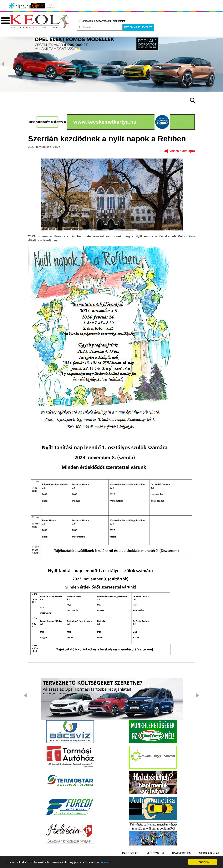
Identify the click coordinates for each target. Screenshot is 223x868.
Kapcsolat (130, 853)
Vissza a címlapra (182, 151)
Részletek (107, 862)
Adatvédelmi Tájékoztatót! (111, 21)
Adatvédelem (181, 853)
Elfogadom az (102, 21)
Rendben (203, 862)
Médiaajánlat (209, 853)
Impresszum (155, 853)
